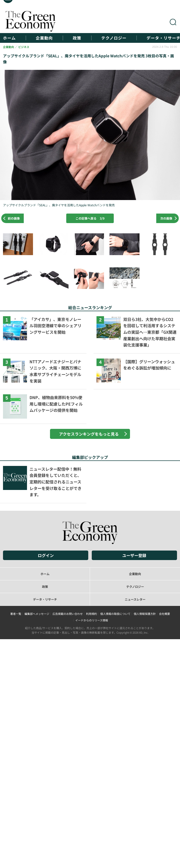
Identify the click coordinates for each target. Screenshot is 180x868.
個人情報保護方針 (145, 614)
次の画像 (166, 218)
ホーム (9, 38)
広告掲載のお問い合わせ (68, 614)
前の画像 (14, 218)
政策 (77, 38)
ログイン (46, 555)
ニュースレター (135, 599)
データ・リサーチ (45, 599)
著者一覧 (16, 614)
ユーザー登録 (134, 555)
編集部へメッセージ (37, 614)
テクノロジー (114, 38)
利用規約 (91, 614)
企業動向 (44, 38)
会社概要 (164, 614)
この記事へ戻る (90, 218)
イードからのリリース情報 (92, 620)
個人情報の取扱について (115, 614)
